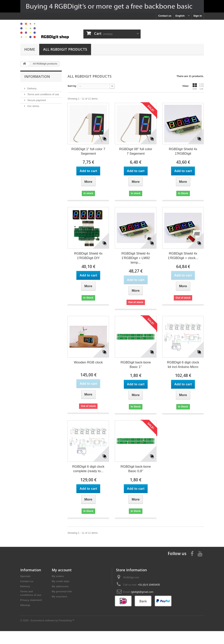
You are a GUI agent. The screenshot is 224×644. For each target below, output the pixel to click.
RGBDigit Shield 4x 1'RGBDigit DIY (88, 256)
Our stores (33, 104)
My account (62, 570)
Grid (195, 86)
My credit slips (61, 581)
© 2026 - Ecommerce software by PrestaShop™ (47, 633)
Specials (25, 576)
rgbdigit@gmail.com (142, 592)
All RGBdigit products (65, 49)
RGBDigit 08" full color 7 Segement (136, 151)
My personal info (62, 592)
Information (37, 76)
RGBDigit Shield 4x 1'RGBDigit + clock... (183, 256)
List (202, 86)
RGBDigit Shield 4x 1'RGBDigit (183, 151)
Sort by (72, 86)
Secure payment (36, 99)
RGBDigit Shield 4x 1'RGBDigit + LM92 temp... (136, 258)
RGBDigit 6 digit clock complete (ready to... (88, 469)
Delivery (32, 87)
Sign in (198, 16)
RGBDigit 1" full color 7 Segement (88, 151)
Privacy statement (31, 600)
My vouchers (59, 597)
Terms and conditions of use (43, 93)
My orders (58, 576)
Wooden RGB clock (88, 362)
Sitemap (25, 605)
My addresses (60, 586)
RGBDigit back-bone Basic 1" (136, 365)
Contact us (165, 16)
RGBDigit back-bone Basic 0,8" (136, 469)
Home (30, 49)
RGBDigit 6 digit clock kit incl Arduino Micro (183, 365)
